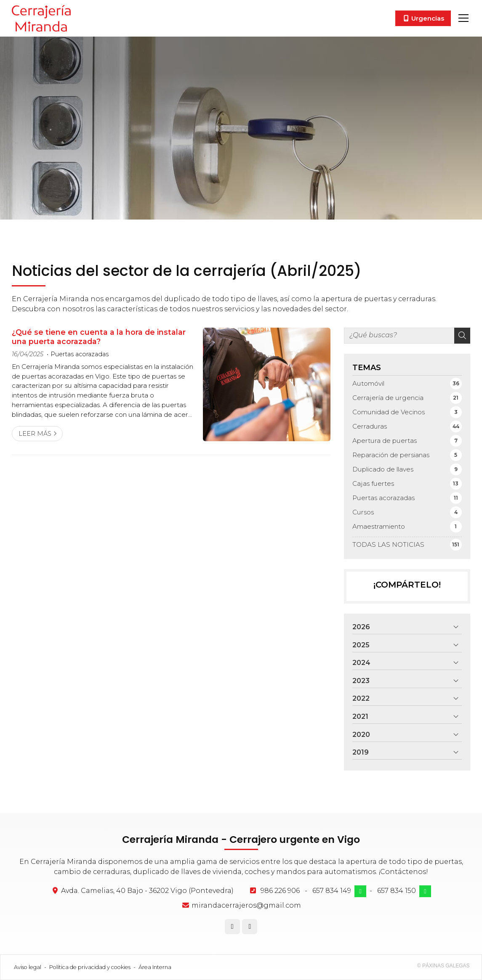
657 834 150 (397, 891)
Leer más (35, 434)
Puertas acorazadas (80, 354)
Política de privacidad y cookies (90, 967)
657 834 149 (332, 891)
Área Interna (155, 967)
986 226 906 (280, 891)
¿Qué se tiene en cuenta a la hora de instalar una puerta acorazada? (99, 337)
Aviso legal (28, 967)
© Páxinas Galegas (443, 966)
